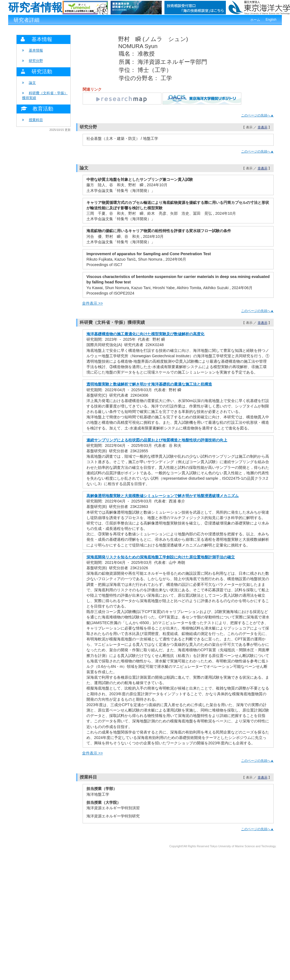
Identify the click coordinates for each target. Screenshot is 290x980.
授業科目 (36, 120)
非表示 (263, 127)
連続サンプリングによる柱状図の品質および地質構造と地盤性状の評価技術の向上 (157, 440)
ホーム (255, 20)
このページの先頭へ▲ (257, 115)
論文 (32, 83)
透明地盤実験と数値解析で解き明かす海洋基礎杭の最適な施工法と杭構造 (149, 384)
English (271, 20)
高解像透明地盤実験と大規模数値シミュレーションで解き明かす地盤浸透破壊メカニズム (163, 496)
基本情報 (36, 50)
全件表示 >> (93, 303)
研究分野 (36, 61)
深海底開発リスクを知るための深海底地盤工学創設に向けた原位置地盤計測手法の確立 (161, 557)
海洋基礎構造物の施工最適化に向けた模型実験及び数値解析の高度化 (145, 334)
